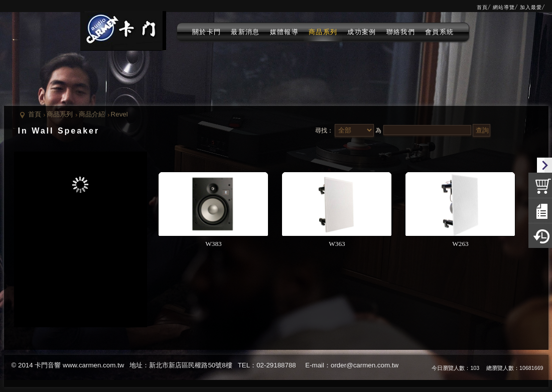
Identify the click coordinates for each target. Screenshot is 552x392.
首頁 (35, 114)
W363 (337, 244)
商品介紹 (92, 114)
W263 (460, 244)
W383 (214, 244)
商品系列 (60, 114)
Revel (119, 114)
